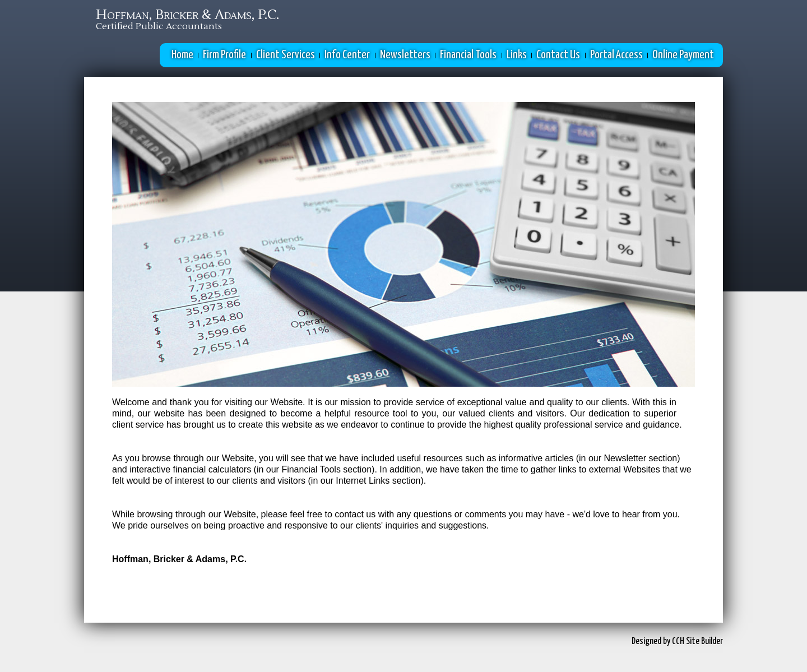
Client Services (286, 55)
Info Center (347, 55)
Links (517, 55)
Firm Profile (224, 55)
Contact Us (558, 55)
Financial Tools (468, 55)
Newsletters (405, 55)
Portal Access (616, 55)
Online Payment (683, 55)
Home (182, 55)
